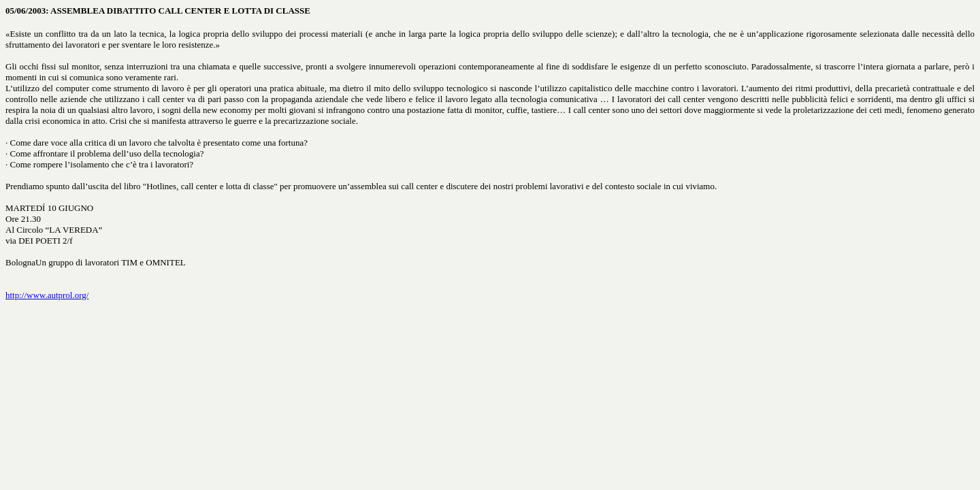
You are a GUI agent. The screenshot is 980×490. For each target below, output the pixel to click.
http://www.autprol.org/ (47, 295)
